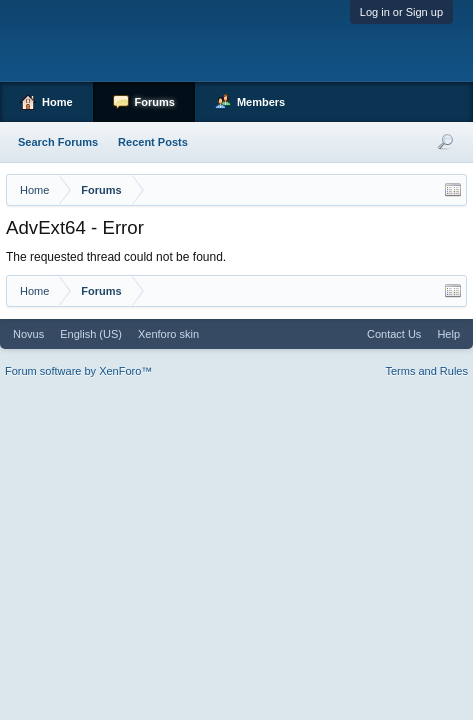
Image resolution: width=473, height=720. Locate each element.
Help (448, 334)
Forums (155, 102)
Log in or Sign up (401, 12)
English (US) (91, 334)
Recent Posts (153, 142)
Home (57, 102)
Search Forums (58, 142)
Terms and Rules (426, 371)
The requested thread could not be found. (116, 257)
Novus (28, 334)
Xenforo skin (168, 334)
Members (261, 102)
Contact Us (394, 334)
